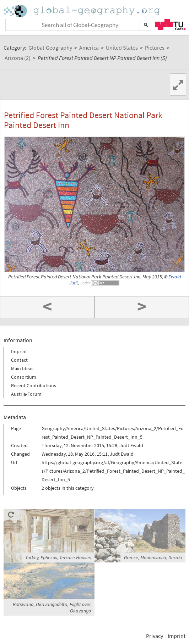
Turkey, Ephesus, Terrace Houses (58, 557)
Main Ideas (22, 368)
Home (82, 11)
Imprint (19, 351)
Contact (19, 360)
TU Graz (170, 24)
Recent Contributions (34, 385)
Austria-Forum (26, 394)
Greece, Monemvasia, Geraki (153, 557)
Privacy (155, 636)
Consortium (24, 377)
